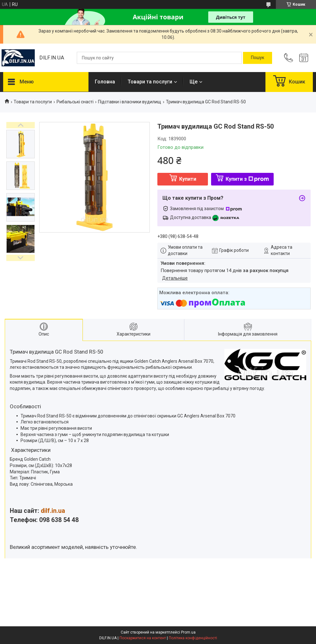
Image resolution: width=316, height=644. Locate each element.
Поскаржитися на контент (143, 638)
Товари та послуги (150, 82)
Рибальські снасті (75, 102)
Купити (188, 179)
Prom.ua (188, 632)
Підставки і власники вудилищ (130, 102)
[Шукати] (258, 58)
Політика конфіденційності (193, 638)
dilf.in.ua (53, 511)
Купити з (247, 179)
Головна (105, 82)
